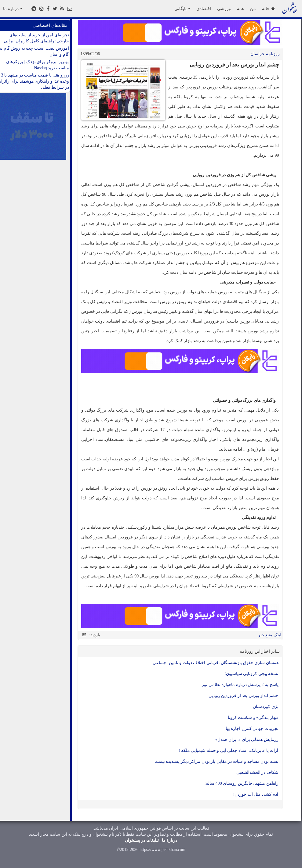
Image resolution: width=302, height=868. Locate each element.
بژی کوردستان (266, 707)
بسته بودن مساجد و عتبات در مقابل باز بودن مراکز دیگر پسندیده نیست (216, 761)
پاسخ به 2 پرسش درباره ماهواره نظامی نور (240, 685)
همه (240, 9)
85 (84, 635)
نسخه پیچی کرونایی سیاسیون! (251, 674)
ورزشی (224, 9)
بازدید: (95, 635)
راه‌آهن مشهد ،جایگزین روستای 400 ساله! (241, 783)
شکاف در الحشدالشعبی (257, 772)
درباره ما (13, 9)
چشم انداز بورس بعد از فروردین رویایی (244, 696)
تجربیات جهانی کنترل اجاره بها (252, 729)
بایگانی (182, 9)
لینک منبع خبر (270, 635)
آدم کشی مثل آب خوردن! (256, 794)
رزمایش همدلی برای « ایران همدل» (247, 739)
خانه (268, 9)
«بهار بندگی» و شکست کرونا (253, 718)
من (253, 9)
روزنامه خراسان (265, 54)
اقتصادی (204, 9)
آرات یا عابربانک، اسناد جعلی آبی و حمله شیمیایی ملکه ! (229, 750)
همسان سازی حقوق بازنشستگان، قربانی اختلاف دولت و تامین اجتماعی (216, 663)
